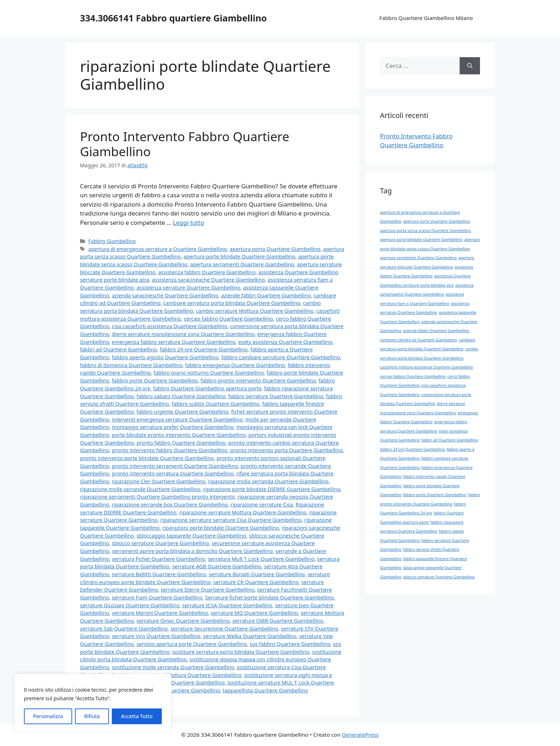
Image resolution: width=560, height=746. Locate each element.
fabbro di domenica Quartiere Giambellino (131, 365)
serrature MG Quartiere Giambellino (254, 613)
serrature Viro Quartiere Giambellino (156, 636)
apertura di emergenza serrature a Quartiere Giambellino (157, 249)
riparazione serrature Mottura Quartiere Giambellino (243, 512)
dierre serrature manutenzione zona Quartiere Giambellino (183, 334)
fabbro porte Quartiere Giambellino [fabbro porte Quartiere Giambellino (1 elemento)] (435, 495)
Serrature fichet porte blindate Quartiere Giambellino (270, 597)
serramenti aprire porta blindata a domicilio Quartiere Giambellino (192, 551)
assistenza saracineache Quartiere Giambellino (208, 280)
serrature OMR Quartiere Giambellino (278, 621)
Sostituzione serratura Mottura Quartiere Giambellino (176, 675)
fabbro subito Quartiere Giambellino (216, 404)
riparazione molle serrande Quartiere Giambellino (140, 489)
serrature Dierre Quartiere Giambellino (208, 590)
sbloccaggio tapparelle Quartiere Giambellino (191, 536)
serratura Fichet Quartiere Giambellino (158, 559)
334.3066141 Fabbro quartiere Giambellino (173, 18)
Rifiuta (92, 716)
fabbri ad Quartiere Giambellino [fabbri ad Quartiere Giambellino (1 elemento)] (450, 440)
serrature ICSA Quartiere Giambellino (227, 605)
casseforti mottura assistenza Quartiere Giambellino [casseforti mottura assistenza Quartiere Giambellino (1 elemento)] (426, 367)
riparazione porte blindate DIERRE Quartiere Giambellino (272, 489)
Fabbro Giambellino (112, 241)
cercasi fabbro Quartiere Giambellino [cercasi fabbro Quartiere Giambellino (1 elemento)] (413, 376)
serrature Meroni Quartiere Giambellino (160, 613)
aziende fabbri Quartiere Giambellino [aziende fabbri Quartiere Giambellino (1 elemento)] (436, 331)
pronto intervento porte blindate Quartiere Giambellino (147, 458)
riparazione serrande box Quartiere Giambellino (170, 505)
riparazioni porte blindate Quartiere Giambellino (221, 528)
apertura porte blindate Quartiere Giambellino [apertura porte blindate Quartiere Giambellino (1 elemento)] (421, 239)
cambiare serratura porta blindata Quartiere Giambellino (232, 303)
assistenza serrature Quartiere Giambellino (188, 288)
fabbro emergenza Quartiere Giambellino (235, 365)
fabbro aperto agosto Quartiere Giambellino (165, 357)
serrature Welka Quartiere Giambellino (250, 636)
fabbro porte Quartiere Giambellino (155, 381)
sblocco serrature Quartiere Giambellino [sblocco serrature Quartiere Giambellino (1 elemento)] (439, 577)
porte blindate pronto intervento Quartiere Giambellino (179, 435)
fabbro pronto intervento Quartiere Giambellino (258, 381)
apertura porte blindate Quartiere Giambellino (239, 256)
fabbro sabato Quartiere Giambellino (181, 396)
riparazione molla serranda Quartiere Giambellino (268, 481)
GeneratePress (360, 735)
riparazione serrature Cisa (262, 505)
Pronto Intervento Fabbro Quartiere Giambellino (185, 144)
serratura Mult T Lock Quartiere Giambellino (261, 559)
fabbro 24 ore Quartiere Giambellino (204, 349)
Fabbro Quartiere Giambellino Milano (426, 18)
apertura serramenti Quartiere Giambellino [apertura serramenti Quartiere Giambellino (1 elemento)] (418, 258)
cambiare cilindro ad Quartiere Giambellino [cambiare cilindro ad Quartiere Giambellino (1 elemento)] (419, 340)
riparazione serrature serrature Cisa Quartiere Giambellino (231, 520)
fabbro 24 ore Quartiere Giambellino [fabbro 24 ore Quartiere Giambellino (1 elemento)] (412, 449)
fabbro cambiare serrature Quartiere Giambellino (281, 357)
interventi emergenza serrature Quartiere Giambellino (177, 419)
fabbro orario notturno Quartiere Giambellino (209, 373)
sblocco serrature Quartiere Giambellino (160, 543)
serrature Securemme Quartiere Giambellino (224, 629)
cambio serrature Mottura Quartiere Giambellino (255, 311)
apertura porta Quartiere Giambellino (275, 249)
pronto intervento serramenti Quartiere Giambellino (175, 466)
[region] (93, 703)
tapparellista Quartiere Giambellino (266, 690)
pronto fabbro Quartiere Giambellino (181, 443)
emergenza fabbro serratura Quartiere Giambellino (174, 342)
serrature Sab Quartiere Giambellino (124, 629)
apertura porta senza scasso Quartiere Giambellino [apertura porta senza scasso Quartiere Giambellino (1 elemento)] (426, 231)
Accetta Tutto (137, 716)
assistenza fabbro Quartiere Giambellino (207, 272)
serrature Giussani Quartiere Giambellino (130, 605)
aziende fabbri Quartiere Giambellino (266, 295)
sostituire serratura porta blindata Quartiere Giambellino (241, 652)
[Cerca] (470, 66)
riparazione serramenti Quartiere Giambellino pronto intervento (157, 497)
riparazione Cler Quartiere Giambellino (159, 481)
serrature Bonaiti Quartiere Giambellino (257, 574)
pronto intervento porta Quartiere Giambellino (287, 450)
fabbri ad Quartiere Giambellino (119, 349)
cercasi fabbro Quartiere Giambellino (229, 319)
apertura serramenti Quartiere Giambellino (242, 264)
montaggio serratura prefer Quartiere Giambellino (173, 427)
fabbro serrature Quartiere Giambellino (276, 396)
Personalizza (48, 716)
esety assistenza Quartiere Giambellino (285, 342)
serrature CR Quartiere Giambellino (256, 582)
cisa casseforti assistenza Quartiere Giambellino (169, 326)
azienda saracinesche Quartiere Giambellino (165, 295)
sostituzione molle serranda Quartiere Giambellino (173, 667)
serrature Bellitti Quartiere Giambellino (159, 574)
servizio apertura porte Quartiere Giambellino (192, 644)
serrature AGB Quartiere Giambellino (217, 566)
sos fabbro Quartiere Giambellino (290, 644)
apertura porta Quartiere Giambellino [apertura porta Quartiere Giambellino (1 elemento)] (437, 221)
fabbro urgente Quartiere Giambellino (182, 412)
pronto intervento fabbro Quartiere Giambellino (170, 450)
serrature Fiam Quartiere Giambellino (157, 597)
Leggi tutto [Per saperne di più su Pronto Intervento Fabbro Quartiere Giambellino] (188, 223)
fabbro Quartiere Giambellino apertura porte (207, 388)
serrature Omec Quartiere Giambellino (183, 621)
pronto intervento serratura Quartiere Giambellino (173, 473)
